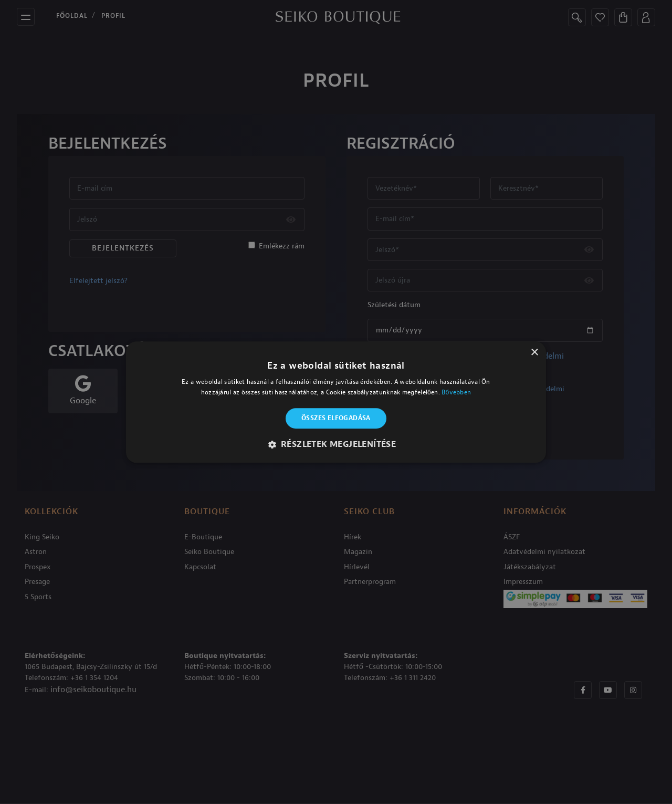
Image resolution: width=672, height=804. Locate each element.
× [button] (534, 353)
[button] (336, 444)
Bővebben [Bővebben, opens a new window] (456, 392)
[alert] (336, 402)
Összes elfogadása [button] (336, 419)
